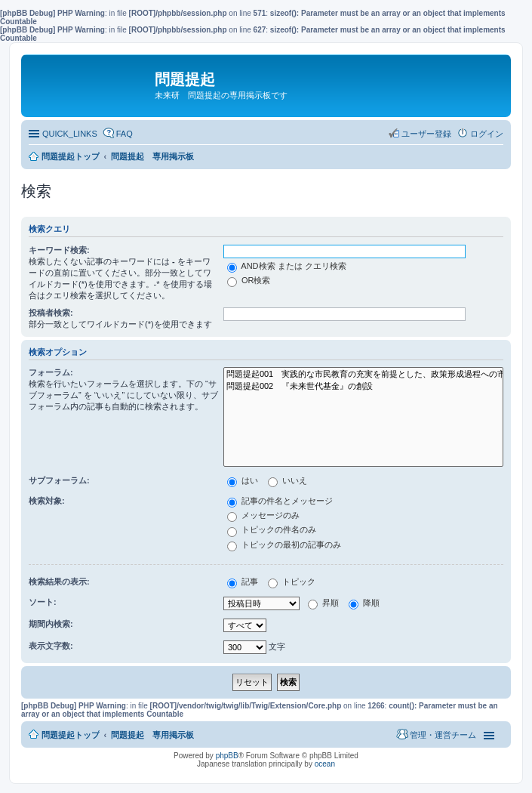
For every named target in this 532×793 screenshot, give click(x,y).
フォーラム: (51, 372)
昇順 (323, 603)
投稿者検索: (51, 313)
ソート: (43, 602)
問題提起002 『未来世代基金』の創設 (363, 387)
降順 (364, 603)
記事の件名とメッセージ (280, 501)
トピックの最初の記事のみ (284, 545)
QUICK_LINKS (70, 134)
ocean (325, 764)
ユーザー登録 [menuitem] (426, 134)
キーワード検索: (59, 250)
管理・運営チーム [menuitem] (443, 735)
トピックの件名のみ (272, 529)
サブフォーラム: (59, 480)
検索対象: (47, 501)
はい (243, 480)
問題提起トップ (71, 735)
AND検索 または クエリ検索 (287, 266)
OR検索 (249, 280)
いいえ (288, 480)
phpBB (227, 756)
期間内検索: (51, 624)
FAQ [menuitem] (125, 134)
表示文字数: (51, 646)
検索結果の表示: (59, 582)
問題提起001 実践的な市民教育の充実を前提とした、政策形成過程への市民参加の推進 (363, 375)
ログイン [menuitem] (487, 134)
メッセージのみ (263, 515)
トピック (292, 582)
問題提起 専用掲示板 (152, 735)
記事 (243, 582)
